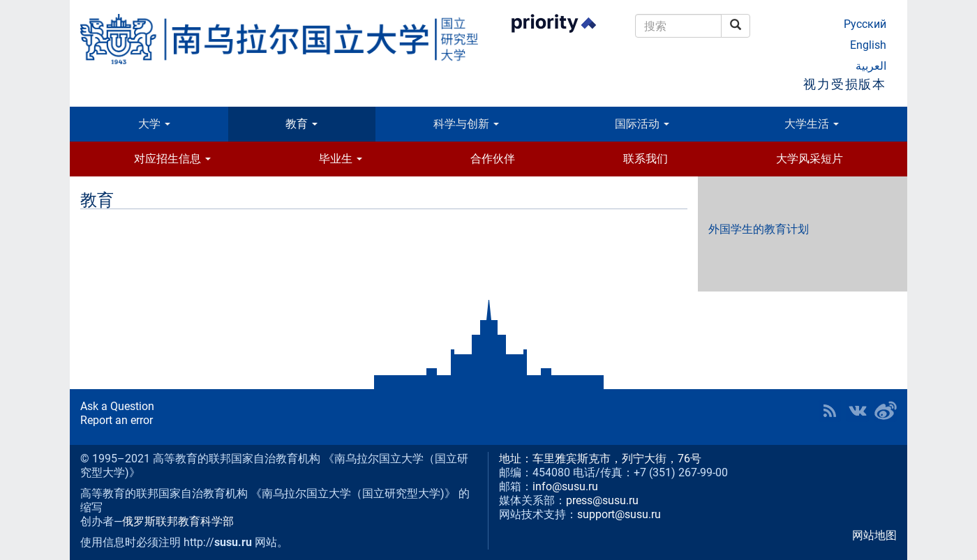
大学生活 (812, 124)
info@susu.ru (565, 486)
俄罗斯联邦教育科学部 (178, 521)
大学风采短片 (810, 159)
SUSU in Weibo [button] (886, 411)
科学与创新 (466, 124)
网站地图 (874, 535)
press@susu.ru (602, 500)
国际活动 (642, 124)
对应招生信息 (172, 159)
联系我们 (646, 159)
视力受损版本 (845, 84)
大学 (154, 124)
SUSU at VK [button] (858, 411)
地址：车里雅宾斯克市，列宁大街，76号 (600, 459)
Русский (865, 24)
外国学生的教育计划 (759, 229)
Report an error (117, 420)
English (868, 45)
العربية (871, 66)
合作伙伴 (493, 159)
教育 (301, 124)
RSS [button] (830, 411)
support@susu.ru (619, 514)
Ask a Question (117, 406)
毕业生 (341, 159)
